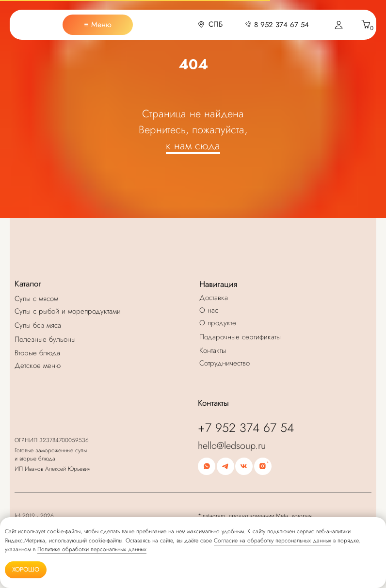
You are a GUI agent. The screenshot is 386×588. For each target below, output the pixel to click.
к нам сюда (193, 145)
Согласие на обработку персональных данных (273, 540)
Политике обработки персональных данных (92, 549)
